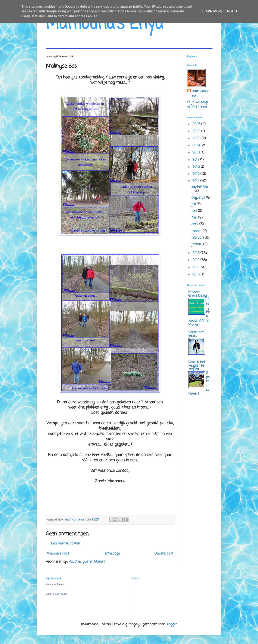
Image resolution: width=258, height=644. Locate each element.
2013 (196, 253)
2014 (196, 181)
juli (194, 204)
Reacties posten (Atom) (87, 562)
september (200, 187)
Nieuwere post (58, 554)
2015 (196, 174)
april (195, 224)
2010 (197, 275)
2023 (197, 124)
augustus (199, 198)
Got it (232, 11)
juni (195, 211)
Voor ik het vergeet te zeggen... (197, 366)
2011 (196, 268)
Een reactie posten (66, 544)
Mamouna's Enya (104, 25)
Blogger (171, 625)
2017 (196, 160)
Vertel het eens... (196, 334)
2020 (197, 138)
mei (195, 218)
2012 (196, 260)
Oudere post (164, 554)
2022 (197, 131)
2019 (197, 146)
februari (198, 238)
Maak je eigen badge (57, 594)
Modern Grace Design (198, 294)
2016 (197, 167)
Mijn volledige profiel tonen (198, 105)
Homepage (112, 554)
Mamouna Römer (55, 584)
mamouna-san (200, 94)
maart (197, 231)
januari (197, 244)
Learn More (212, 11)
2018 (197, 153)
